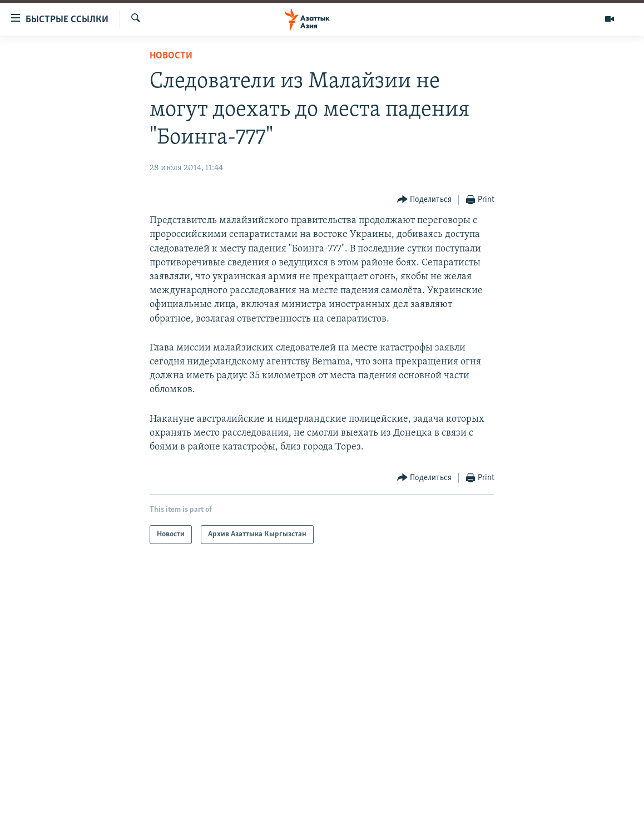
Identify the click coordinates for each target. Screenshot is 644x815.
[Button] (425, 200)
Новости (171, 56)
